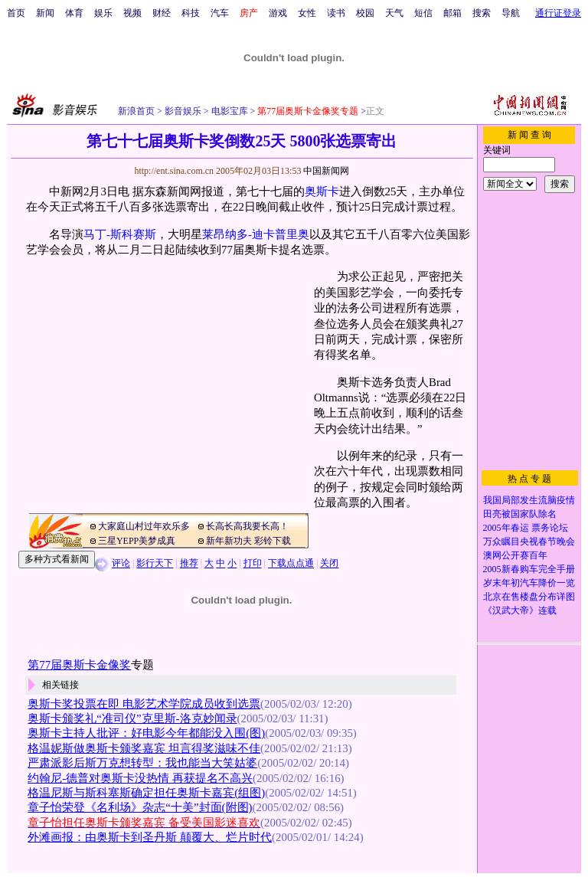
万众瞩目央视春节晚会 (529, 542)
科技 (191, 13)
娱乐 (103, 13)
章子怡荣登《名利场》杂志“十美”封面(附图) (140, 807)
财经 (162, 13)
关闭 (329, 564)
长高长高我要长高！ (247, 526)
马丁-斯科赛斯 (120, 234)
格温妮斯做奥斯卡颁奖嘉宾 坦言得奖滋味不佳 (144, 748)
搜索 (482, 13)
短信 (423, 13)
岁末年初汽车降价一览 (529, 583)
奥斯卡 (322, 191)
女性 (307, 13)
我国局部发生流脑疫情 (529, 500)
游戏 (278, 13)
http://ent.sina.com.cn (175, 171)
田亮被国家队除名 (520, 514)
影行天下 (155, 564)
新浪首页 (136, 111)
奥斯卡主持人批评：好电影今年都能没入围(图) (146, 733)
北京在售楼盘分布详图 (529, 597)
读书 (336, 13)
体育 (74, 13)
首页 (16, 13)
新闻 (45, 13)
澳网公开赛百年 (515, 555)
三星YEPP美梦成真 (137, 541)
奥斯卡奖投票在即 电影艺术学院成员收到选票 (144, 704)
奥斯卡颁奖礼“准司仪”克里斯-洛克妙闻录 (132, 718)
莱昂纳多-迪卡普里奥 (256, 234)
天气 (394, 13)
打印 (253, 564)
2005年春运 (506, 528)
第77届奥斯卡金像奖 (79, 665)
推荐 (189, 564)
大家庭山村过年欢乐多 (144, 526)
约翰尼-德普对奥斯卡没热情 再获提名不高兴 (140, 778)
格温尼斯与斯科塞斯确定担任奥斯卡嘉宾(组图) (146, 793)
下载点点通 (291, 564)
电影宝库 (229, 111)
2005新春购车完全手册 (529, 569)
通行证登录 (558, 13)
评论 (121, 564)
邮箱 (452, 13)
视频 (132, 13)
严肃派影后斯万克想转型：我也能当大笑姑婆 (142, 763)
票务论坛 (550, 528)
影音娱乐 (183, 111)
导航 (511, 13)
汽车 (220, 13)
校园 (365, 13)
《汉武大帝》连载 (520, 610)
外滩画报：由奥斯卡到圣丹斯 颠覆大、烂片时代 (150, 837)
